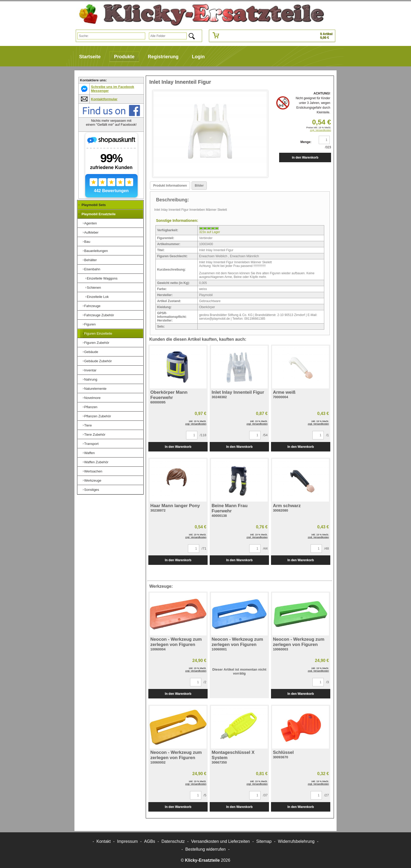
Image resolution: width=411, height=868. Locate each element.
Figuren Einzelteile (98, 333)
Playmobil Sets (94, 205)
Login (198, 57)
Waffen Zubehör (96, 462)
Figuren (90, 324)
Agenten (90, 223)
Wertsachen (93, 471)
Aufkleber (91, 232)
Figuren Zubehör (97, 343)
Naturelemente (95, 389)
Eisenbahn (92, 269)
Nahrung (91, 379)
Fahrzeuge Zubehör (99, 315)
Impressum (128, 841)
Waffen (89, 453)
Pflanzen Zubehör (98, 416)
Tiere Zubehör (95, 435)
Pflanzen (91, 407)
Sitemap (264, 841)
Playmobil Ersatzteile (99, 214)
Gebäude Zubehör (98, 361)
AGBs (150, 841)
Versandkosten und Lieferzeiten (220, 841)
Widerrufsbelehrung (296, 841)
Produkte (124, 57)
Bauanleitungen (96, 251)
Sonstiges (92, 490)
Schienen (94, 288)
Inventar (90, 370)
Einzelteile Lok (98, 297)
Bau (87, 242)
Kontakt (104, 841)
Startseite (90, 57)
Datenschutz (173, 841)
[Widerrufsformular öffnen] (206, 849)
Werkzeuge (93, 480)
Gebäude (91, 352)
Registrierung (163, 57)
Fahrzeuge (92, 306)
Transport (91, 444)
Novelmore (92, 398)
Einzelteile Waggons (102, 278)
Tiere (88, 425)
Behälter (90, 260)
